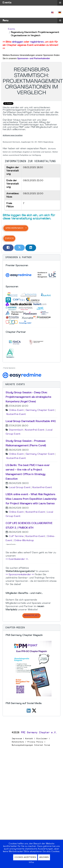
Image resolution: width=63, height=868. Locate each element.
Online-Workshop (24, 541)
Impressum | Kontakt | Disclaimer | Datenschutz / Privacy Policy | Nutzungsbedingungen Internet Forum (31, 742)
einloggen (18, 42)
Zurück (9, 239)
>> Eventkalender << (17, 559)
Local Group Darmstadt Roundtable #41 (31, 421)
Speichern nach (14, 228)
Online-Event (16, 410)
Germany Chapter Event (40, 410)
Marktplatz (31, 616)
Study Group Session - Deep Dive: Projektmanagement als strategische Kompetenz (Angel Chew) (28, 397)
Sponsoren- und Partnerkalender (34, 58)
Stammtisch (16, 430)
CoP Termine (16, 536)
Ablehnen (44, 857)
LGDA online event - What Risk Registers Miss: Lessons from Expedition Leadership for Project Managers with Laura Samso (31, 499)
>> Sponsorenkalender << (20, 575)
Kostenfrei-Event (16, 414)
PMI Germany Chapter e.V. (39, 732)
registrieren (37, 42)
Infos (31, 862)
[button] (31, 257)
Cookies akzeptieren (25, 857)
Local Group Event (20, 488)
